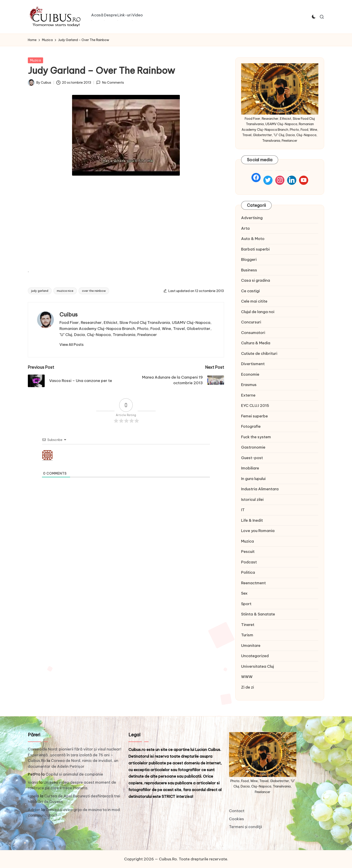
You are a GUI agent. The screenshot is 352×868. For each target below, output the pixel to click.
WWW (247, 677)
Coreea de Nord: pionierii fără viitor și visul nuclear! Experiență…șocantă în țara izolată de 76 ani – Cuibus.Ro (75, 755)
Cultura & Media (256, 343)
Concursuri (251, 322)
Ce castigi (250, 291)
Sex (244, 593)
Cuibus (69, 314)
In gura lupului (253, 479)
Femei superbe (254, 416)
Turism (247, 635)
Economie (250, 374)
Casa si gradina (256, 280)
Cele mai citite (254, 301)
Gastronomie (253, 447)
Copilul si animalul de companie (74, 774)
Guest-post (252, 458)
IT (243, 510)
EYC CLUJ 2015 (255, 406)
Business (249, 270)
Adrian (34, 810)
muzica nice (65, 291)
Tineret (248, 625)
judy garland (40, 291)
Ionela (33, 796)
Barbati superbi (255, 249)
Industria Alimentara (260, 489)
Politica (248, 572)
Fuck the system (256, 437)
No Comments (110, 83)
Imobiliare (250, 468)
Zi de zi (247, 687)
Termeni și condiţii (246, 827)
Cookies (236, 819)
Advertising (252, 218)
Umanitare (251, 646)
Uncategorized (255, 656)
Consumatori (253, 333)
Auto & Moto (253, 239)
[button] (71, 345)
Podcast (249, 562)
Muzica (35, 60)
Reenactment (253, 583)
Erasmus (249, 385)
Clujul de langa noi (258, 312)
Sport (246, 604)
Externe (248, 395)
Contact (237, 811)
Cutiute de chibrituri (259, 353)
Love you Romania (258, 531)
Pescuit (248, 552)
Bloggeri (249, 260)
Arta (245, 228)
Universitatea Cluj (257, 666)
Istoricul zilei (252, 499)
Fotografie (251, 426)
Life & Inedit (252, 520)
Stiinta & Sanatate (258, 614)
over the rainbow (94, 291)
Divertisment (253, 364)
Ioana (33, 782)
